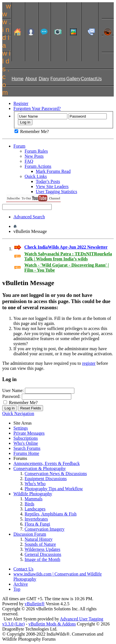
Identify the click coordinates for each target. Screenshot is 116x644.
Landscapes (35, 509)
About (31, 79)
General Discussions (43, 554)
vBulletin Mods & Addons (52, 624)
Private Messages (29, 433)
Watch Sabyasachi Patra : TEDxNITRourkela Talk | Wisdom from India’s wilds (68, 256)
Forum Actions (38, 166)
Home (17, 79)
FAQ (29, 161)
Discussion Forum (30, 534)
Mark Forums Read (53, 171)
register (89, 363)
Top (17, 589)
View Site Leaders (52, 186)
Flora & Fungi (37, 524)
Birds (29, 504)
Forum (19, 146)
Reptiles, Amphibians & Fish (51, 514)
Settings (21, 428)
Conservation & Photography (40, 468)
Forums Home (26, 453)
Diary (44, 79)
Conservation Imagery (45, 529)
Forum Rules (36, 151)
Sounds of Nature (40, 544)
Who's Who (35, 484)
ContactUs (91, 79)
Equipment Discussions (46, 479)
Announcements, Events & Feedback (47, 463)
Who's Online (26, 443)
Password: (11, 396)
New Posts (34, 156)
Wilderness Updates (42, 549)
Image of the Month (42, 559)
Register (21, 103)
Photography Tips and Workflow (54, 489)
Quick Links (36, 176)
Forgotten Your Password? (37, 108)
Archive (21, 584)
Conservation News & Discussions (56, 474)
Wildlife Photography (33, 494)
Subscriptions (26, 438)
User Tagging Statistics (56, 192)
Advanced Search (29, 217)
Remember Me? (32, 131)
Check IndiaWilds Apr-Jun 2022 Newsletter (66, 247)
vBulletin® (35, 604)
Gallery (73, 79)
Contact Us (23, 569)
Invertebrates (36, 519)
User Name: (13, 390)
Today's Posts (48, 181)
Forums (58, 79)
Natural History (39, 539)
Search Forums (27, 448)
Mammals (34, 499)
